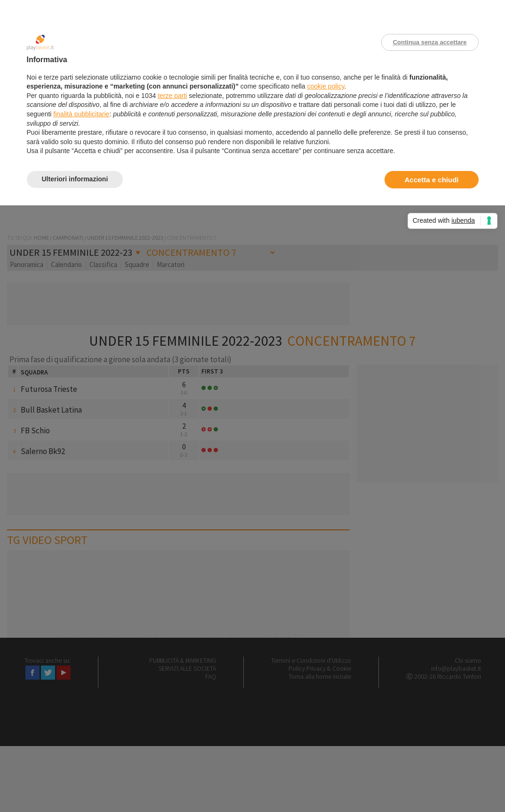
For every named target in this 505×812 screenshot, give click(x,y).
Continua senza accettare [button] (430, 42)
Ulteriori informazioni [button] (75, 179)
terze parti (172, 96)
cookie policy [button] (325, 86)
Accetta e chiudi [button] (431, 180)
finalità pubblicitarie (81, 114)
